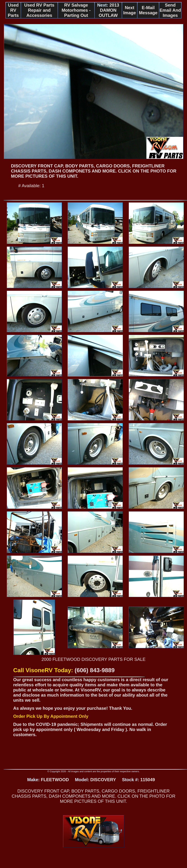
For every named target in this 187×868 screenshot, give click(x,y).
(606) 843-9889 (95, 670)
